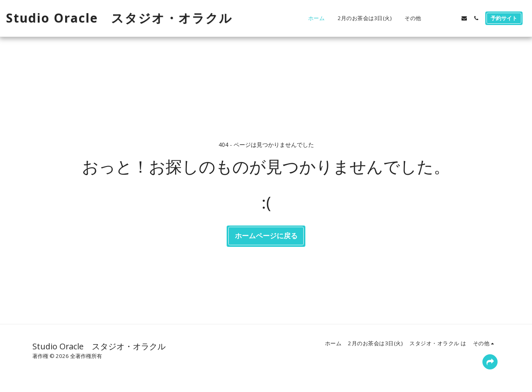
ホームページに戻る (266, 236)
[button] (440, 18)
